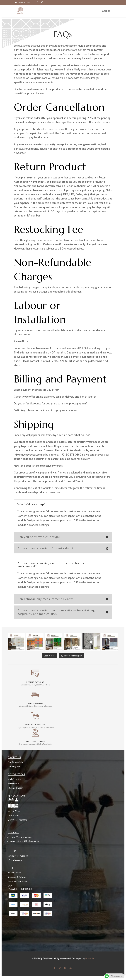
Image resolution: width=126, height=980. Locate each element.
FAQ (10, 886)
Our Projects (14, 766)
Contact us (13, 815)
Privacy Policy (14, 872)
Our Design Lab (15, 762)
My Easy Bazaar (15, 788)
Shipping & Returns (17, 877)
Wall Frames (13, 783)
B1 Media (90, 958)
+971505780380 (23, 2)
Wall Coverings (15, 779)
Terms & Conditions (18, 881)
